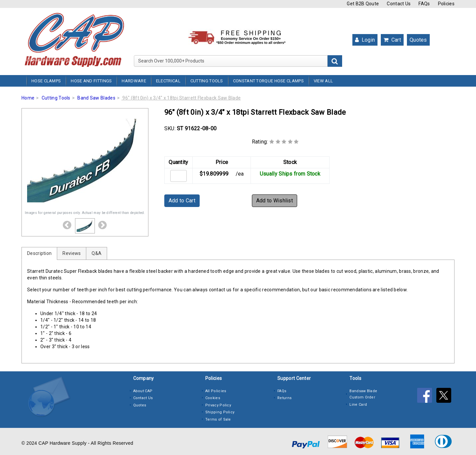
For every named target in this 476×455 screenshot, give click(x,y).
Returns (284, 398)
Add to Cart (182, 201)
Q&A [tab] (97, 253)
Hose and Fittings (91, 81)
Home (28, 98)
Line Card (358, 405)
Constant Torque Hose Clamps (268, 81)
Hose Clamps (46, 81)
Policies (446, 4)
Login (365, 40)
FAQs (424, 4)
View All (323, 81)
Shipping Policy (220, 412)
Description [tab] (39, 253)
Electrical (168, 81)
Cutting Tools (207, 81)
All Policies (216, 391)
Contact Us (399, 4)
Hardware (134, 81)
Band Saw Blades (96, 98)
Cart (392, 40)
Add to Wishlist (275, 201)
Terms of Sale (218, 419)
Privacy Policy (218, 405)
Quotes (418, 40)
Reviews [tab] (72, 253)
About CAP (143, 391)
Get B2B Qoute (363, 4)
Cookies (213, 398)
